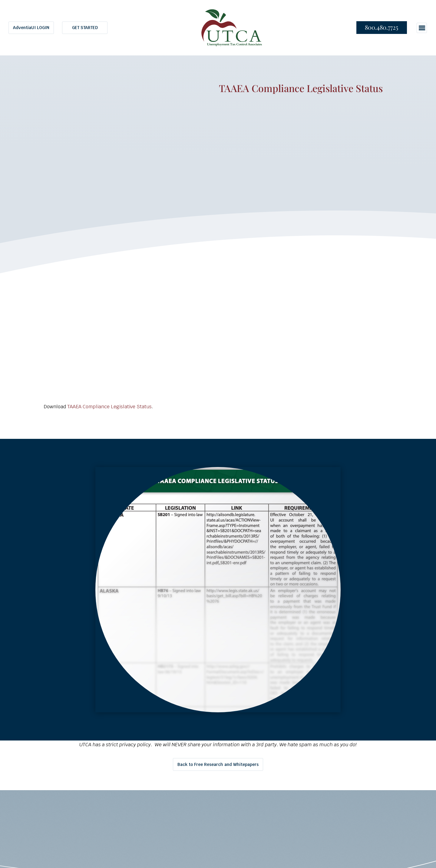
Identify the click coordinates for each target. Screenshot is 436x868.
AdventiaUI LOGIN (31, 28)
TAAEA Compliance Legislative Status (109, 407)
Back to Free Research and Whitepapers (218, 764)
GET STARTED (85, 28)
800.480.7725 (381, 27)
